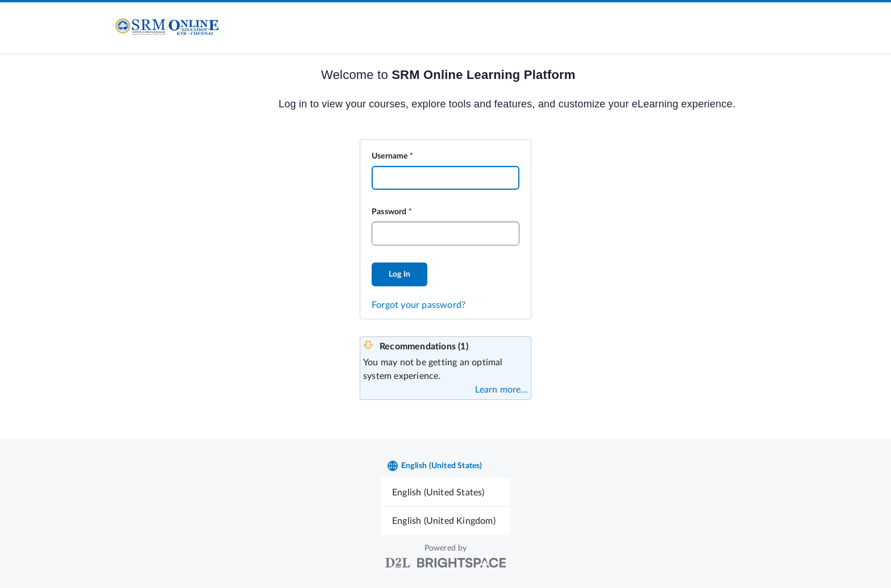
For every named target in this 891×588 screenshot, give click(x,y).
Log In (399, 274)
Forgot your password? (419, 305)
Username (390, 156)
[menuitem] (445, 492)
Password (389, 212)
